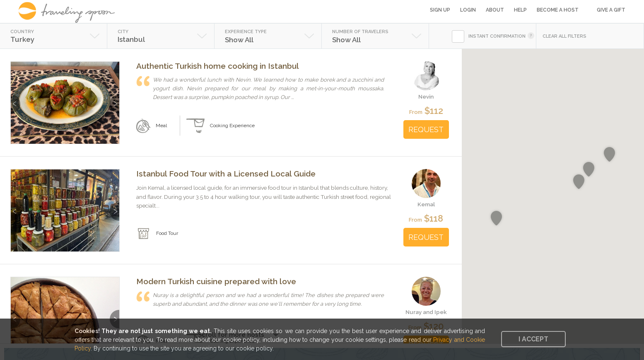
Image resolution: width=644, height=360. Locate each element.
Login (468, 10)
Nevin (426, 97)
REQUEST (426, 129)
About (495, 10)
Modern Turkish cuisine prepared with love (216, 281)
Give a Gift (611, 10)
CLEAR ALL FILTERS (564, 36)
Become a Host (558, 10)
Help (520, 10)
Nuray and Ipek (426, 312)
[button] (589, 169)
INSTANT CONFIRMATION (497, 36)
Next (115, 100)
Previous (16, 100)
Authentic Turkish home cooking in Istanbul (218, 66)
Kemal (426, 204)
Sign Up (440, 10)
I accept (533, 339)
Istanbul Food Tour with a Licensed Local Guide (226, 174)
